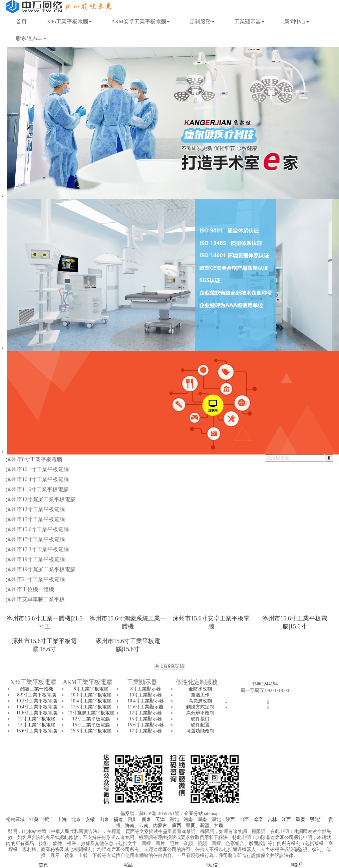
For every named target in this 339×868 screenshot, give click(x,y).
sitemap (211, 814)
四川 (132, 820)
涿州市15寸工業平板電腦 (35, 519)
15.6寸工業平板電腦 (37, 731)
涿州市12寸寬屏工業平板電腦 (41, 499)
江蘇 (34, 820)
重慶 (300, 820)
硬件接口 (200, 719)
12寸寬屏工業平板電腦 (91, 713)
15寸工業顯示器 (145, 719)
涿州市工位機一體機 (30, 589)
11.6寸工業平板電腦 (37, 713)
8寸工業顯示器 (146, 689)
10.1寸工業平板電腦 (37, 701)
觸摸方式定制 (200, 707)
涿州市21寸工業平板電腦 (35, 579)
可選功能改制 (200, 731)
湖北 (216, 820)
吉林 (272, 820)
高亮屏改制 (200, 701)
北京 (76, 820)
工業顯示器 (249, 21)
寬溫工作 (200, 695)
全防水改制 (200, 689)
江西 (286, 820)
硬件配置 (200, 725)
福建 (118, 820)
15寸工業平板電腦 (37, 725)
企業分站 (194, 814)
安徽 (90, 820)
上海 (62, 820)
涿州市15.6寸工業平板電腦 (37, 529)
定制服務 (202, 21)
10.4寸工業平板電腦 (37, 707)
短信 (212, 865)
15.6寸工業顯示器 (146, 725)
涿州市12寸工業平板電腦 (35, 509)
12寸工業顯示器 (145, 713)
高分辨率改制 (200, 713)
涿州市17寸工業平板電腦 (35, 539)
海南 (130, 826)
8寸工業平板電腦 (91, 689)
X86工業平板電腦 (69, 21)
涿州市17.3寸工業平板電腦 (37, 549)
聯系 (296, 865)
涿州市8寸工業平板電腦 (34, 459)
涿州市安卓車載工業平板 (35, 599)
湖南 (202, 820)
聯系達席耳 (31, 38)
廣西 (177, 826)
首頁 (21, 21)
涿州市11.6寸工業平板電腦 (37, 489)
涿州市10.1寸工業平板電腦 (37, 469)
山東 (104, 820)
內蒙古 (160, 826)
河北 (174, 820)
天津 (160, 820)
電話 (127, 865)
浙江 (48, 820)
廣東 (146, 820)
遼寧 (258, 820)
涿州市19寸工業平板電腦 (35, 559)
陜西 (230, 820)
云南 (144, 826)
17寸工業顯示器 (145, 731)
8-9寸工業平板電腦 (37, 695)
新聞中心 (297, 21)
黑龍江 (317, 820)
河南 (188, 820)
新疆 (205, 826)
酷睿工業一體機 (37, 689)
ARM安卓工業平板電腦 (140, 21)
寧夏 (191, 826)
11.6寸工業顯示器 (145, 707)
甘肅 (219, 826)
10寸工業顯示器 (145, 695)
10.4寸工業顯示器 (146, 701)
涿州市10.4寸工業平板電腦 (37, 479)
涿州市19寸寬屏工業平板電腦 (41, 569)
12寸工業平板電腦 (37, 719)
